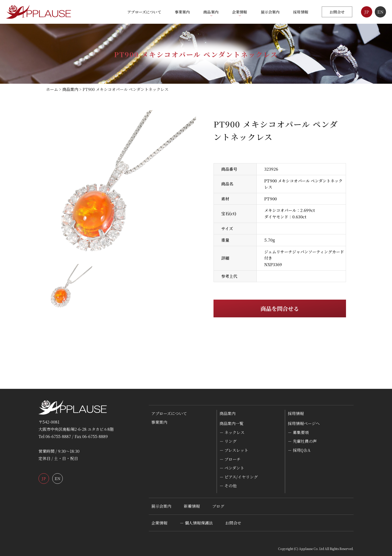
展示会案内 (270, 12)
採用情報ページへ (304, 423)
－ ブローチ (230, 459)
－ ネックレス (232, 432)
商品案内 (227, 413)
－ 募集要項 (298, 432)
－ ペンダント (232, 468)
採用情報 (301, 12)
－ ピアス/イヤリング (239, 477)
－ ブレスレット (234, 450)
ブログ (218, 506)
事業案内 (182, 12)
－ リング (228, 441)
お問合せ (337, 12)
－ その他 (228, 486)
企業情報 (159, 523)
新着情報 (192, 506)
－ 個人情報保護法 (196, 523)
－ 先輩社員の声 (302, 441)
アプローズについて (144, 12)
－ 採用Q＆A (299, 450)
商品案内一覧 (231, 423)
